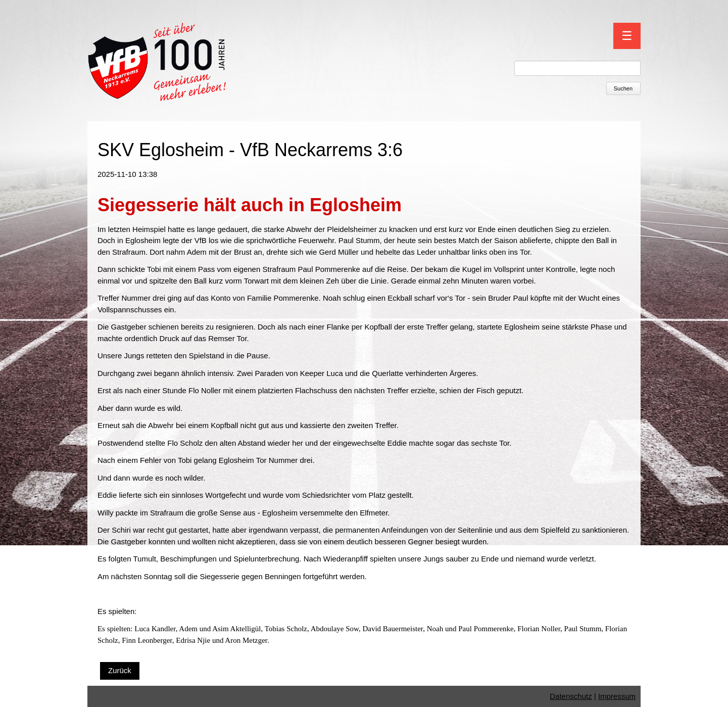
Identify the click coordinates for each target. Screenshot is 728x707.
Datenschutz (571, 696)
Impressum (617, 696)
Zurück (120, 670)
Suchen (623, 88)
